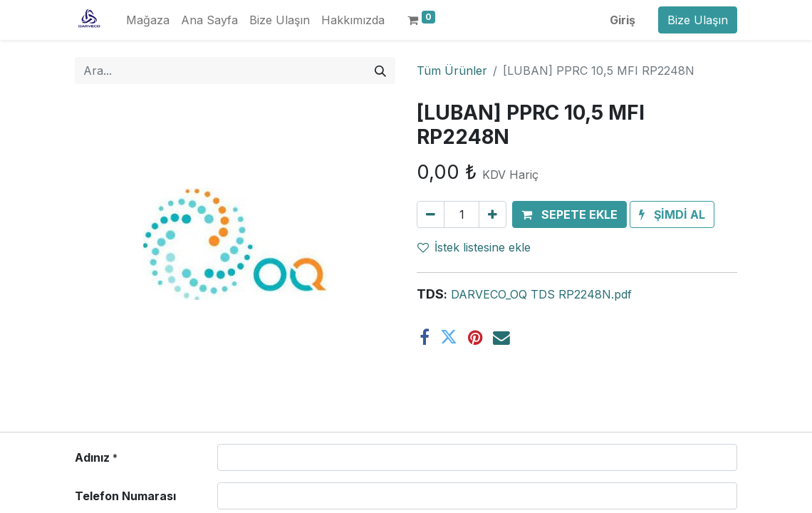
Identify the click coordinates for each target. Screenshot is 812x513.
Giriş (623, 20)
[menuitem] (148, 20)
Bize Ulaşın (698, 20)
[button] (569, 214)
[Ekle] (493, 214)
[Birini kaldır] (431, 214)
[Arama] (380, 71)
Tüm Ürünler (452, 71)
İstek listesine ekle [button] (474, 247)
